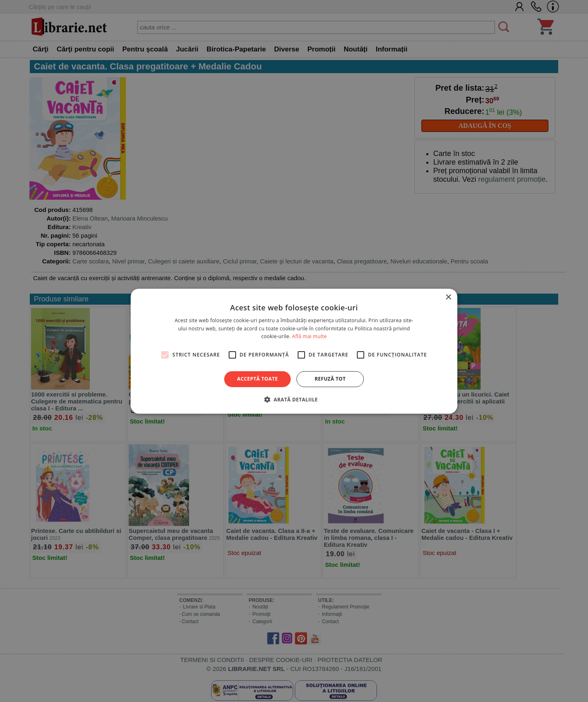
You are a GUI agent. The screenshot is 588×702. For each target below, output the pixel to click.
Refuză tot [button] (330, 379)
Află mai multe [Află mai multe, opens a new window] (309, 336)
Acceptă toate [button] (258, 379)
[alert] (294, 351)
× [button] (448, 297)
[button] (294, 399)
